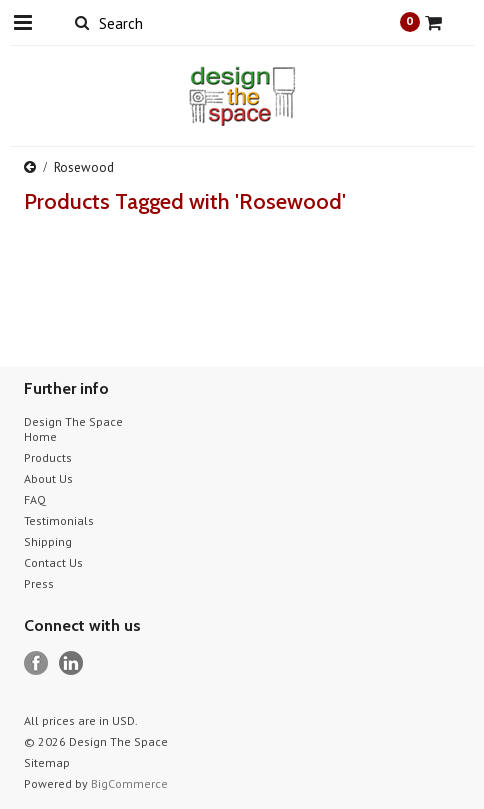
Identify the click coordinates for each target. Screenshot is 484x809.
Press (39, 583)
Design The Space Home (73, 429)
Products (48, 457)
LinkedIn (71, 663)
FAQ (35, 499)
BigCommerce (129, 783)
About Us (48, 478)
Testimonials (59, 520)
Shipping (48, 541)
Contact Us (53, 562)
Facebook (36, 663)
